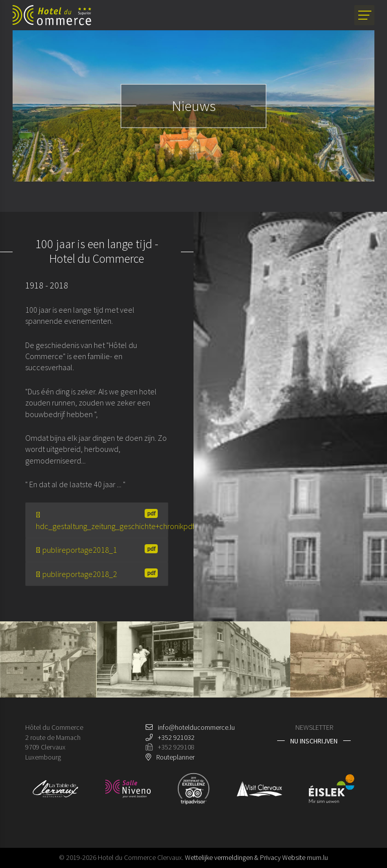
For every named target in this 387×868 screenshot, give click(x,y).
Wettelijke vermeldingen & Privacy (233, 857)
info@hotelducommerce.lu (196, 727)
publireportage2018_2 (97, 574)
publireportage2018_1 (97, 549)
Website (294, 857)
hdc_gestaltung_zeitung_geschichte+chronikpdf (102, 520)
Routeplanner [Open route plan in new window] (175, 757)
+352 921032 (176, 737)
